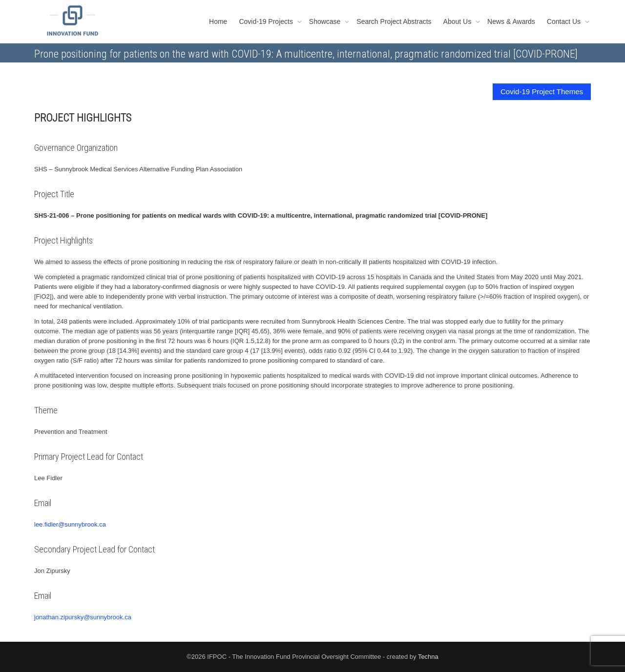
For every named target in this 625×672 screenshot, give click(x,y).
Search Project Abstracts (394, 21)
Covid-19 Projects (267, 21)
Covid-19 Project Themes (542, 92)
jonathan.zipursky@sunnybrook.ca (83, 617)
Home (218, 21)
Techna (428, 657)
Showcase (326, 21)
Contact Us (565, 21)
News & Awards (511, 21)
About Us (458, 21)
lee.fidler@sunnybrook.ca (70, 524)
